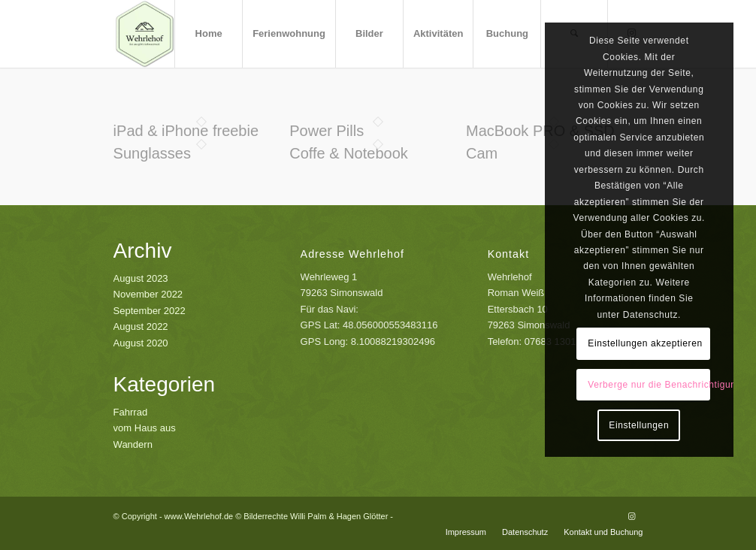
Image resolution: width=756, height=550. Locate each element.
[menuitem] (208, 34)
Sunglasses (152, 153)
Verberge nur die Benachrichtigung (649, 385)
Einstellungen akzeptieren (645, 343)
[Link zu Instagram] (631, 516)
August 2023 (141, 278)
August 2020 (141, 343)
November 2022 (148, 294)
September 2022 (150, 311)
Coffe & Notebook (349, 153)
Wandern (133, 444)
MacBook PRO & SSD (540, 131)
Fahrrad (131, 412)
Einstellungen (639, 425)
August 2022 (141, 326)
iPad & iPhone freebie (186, 131)
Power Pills (327, 131)
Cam (482, 153)
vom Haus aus (145, 428)
